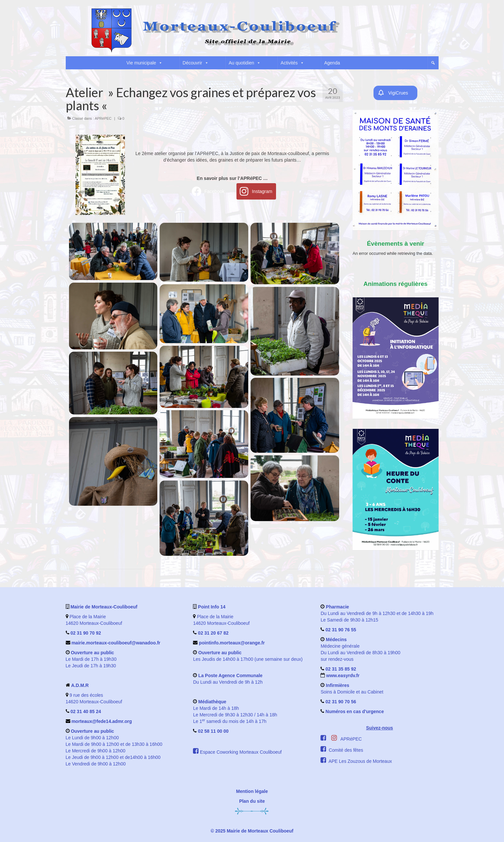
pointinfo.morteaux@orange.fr (232, 643)
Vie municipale (145, 63)
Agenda (332, 63)
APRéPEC (103, 118)
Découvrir (196, 63)
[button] (433, 63)
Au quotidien (245, 63)
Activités (292, 63)
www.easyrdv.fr (342, 675)
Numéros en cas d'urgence (355, 711)
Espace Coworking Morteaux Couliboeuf (241, 752)
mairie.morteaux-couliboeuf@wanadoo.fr (116, 643)
